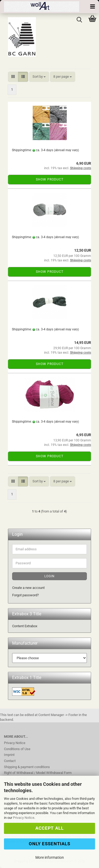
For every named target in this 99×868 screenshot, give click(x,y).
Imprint (9, 755)
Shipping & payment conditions (27, 767)
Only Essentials (49, 844)
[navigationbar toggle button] (92, 7)
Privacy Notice (24, 818)
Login (49, 576)
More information (50, 857)
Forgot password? (25, 595)
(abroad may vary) (66, 150)
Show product (50, 179)
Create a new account (28, 588)
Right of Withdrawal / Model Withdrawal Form (38, 773)
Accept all (49, 828)
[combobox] (39, 77)
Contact (10, 761)
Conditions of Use (17, 749)
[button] (13, 77)
